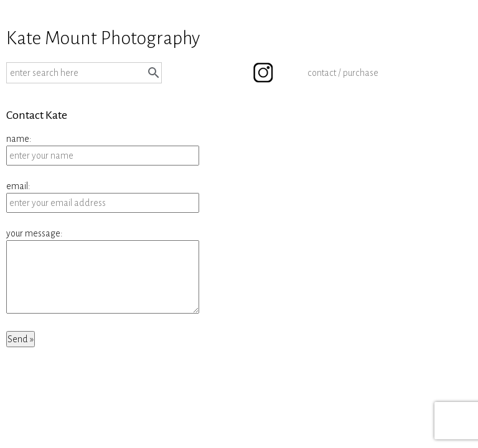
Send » (21, 339)
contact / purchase (343, 73)
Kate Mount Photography (103, 38)
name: (19, 139)
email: (18, 186)
